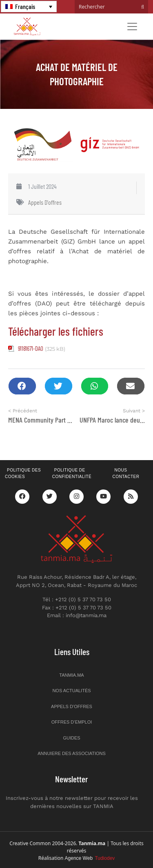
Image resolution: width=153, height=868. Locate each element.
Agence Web (90, 858)
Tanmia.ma (71, 675)
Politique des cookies (23, 474)
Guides (71, 738)
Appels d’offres (72, 706)
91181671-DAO (31, 348)
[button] (22, 386)
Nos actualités (71, 691)
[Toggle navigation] (132, 27)
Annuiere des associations (72, 753)
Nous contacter (126, 474)
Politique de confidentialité (72, 474)
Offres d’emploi (72, 722)
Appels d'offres (45, 202)
